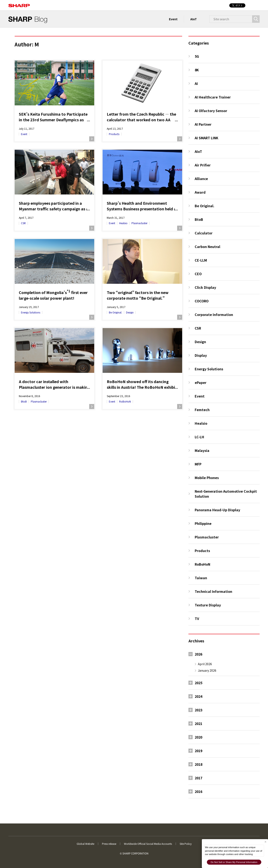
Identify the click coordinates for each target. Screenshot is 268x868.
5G (197, 56)
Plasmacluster (139, 223)
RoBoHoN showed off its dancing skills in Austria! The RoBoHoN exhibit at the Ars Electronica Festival (142, 384)
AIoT (194, 19)
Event (173, 19)
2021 (198, 724)
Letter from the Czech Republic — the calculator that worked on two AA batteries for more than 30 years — (141, 117)
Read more (92, 139)
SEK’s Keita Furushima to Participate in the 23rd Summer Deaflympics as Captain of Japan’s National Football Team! (53, 117)
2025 (198, 683)
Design (130, 312)
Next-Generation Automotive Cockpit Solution (226, 494)
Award (200, 192)
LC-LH (199, 437)
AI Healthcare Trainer (213, 97)
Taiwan (201, 578)
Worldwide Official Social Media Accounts (148, 844)
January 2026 (207, 670)
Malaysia (202, 450)
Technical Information (213, 591)
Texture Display (208, 605)
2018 (198, 764)
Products (114, 134)
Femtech (202, 410)
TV (197, 619)
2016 (198, 791)
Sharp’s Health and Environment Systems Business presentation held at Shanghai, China (142, 206)
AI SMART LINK (207, 138)
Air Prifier (203, 165)
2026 (198, 654)
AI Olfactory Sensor (211, 111)
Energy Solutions (31, 312)
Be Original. (115, 312)
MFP (198, 464)
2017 (198, 778)
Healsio (123, 223)
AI (196, 83)
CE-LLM (201, 260)
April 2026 (205, 664)
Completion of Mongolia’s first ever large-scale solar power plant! (53, 295)
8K (197, 70)
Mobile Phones (207, 478)
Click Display (205, 287)
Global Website (85, 844)
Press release (109, 844)
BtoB (24, 401)
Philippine (203, 523)
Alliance (201, 179)
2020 (198, 737)
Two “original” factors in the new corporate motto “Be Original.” (138, 295)
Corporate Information (214, 314)
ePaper (201, 382)
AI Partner (203, 124)
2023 (198, 710)
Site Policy (186, 844)
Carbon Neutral (207, 247)
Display (201, 355)
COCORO (202, 301)
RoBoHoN (125, 401)
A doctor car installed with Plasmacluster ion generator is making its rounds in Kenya (54, 384)
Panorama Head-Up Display (217, 510)
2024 (198, 696)
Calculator (204, 233)
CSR (23, 223)
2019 (198, 751)
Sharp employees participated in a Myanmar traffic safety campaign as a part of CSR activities (54, 206)
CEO (198, 274)
